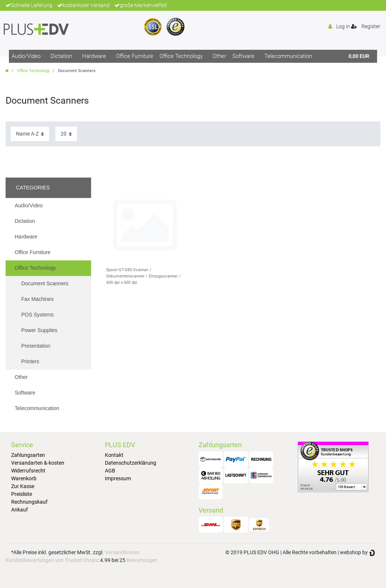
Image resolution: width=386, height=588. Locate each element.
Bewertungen (142, 560)
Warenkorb (24, 478)
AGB (110, 471)
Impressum (118, 478)
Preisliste (22, 494)
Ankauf (20, 510)
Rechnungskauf (29, 502)
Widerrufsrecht (28, 471)
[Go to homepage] (7, 71)
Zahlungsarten (28, 455)
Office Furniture (135, 56)
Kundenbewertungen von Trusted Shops (52, 560)
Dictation (61, 56)
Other (219, 56)
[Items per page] (66, 134)
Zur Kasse (23, 486)
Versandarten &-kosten (38, 463)
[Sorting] (30, 134)
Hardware (94, 56)
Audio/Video (26, 56)
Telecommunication (288, 56)
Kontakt (114, 455)
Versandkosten (122, 552)
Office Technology (181, 56)
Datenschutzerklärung (131, 463)
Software (243, 56)
